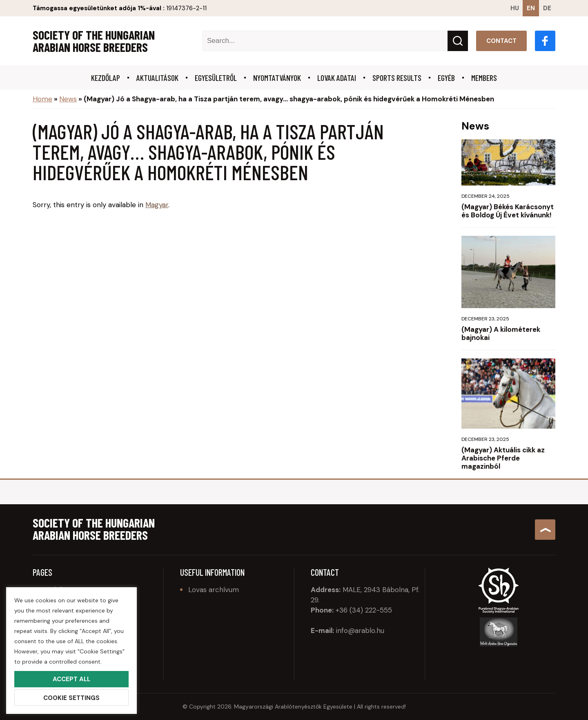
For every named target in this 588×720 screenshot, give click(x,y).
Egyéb (446, 78)
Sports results (397, 78)
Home (42, 99)
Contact (501, 41)
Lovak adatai (337, 78)
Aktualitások (157, 78)
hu (515, 8)
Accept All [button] (71, 679)
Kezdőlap (106, 78)
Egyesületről (216, 78)
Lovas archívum (214, 590)
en (531, 8)
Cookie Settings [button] (71, 698)
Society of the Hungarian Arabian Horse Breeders (94, 41)
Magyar (157, 205)
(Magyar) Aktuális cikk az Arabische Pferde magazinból (503, 458)
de (547, 8)
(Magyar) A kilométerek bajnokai (501, 333)
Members (484, 78)
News (68, 99)
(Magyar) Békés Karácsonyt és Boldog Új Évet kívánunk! (508, 211)
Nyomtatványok (277, 78)
